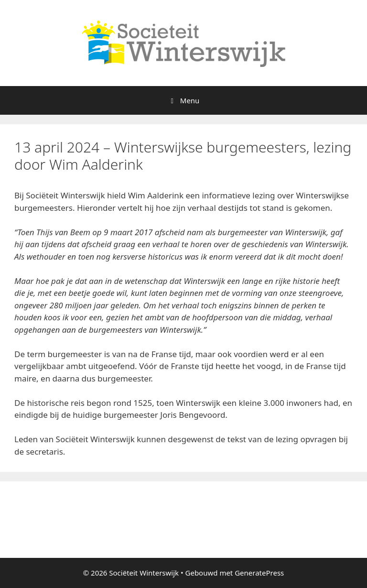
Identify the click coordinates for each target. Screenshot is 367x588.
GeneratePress (259, 573)
